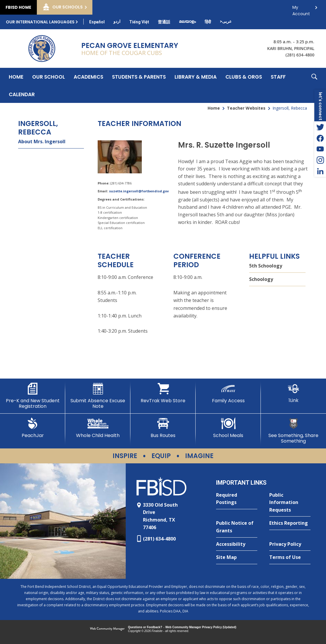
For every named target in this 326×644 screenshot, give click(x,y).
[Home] (16, 77)
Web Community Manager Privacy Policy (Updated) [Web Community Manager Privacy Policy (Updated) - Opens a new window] (201, 627)
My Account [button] (301, 9)
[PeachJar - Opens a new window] (33, 428)
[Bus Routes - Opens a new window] (163, 428)
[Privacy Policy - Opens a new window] (290, 544)
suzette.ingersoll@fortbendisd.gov (139, 191)
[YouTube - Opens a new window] (320, 149)
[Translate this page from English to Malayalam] (187, 21)
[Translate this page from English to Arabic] (226, 21)
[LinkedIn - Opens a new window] (320, 171)
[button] (314, 85)
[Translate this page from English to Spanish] (97, 22)
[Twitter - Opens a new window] (320, 127)
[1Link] (293, 393)
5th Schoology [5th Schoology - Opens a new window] (266, 266)
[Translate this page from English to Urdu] (117, 21)
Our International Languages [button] (40, 22)
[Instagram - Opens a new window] (320, 160)
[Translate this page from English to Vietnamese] (139, 22)
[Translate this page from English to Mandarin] (164, 22)
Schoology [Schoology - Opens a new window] (261, 279)
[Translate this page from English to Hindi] (208, 22)
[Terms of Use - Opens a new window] (290, 557)
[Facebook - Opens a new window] (320, 138)
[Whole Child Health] (98, 428)
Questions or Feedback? (145, 627)
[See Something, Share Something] (293, 431)
